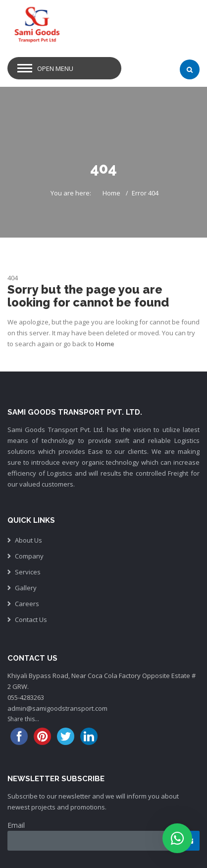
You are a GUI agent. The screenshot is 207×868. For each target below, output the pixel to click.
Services (28, 572)
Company (29, 556)
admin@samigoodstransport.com (57, 708)
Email (16, 825)
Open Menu (55, 68)
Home (111, 193)
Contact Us (31, 620)
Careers (27, 604)
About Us (28, 540)
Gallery (26, 588)
